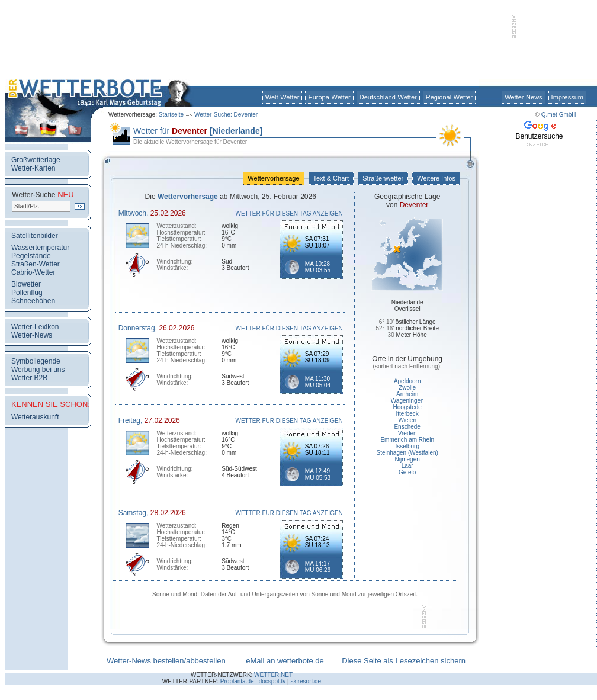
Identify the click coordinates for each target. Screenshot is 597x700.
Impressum (567, 97)
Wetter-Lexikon (35, 327)
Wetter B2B (29, 378)
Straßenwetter (383, 178)
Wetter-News (523, 97)
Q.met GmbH (559, 115)
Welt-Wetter (283, 97)
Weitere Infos (436, 178)
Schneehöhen (33, 301)
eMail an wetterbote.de (285, 661)
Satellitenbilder (35, 236)
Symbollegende (36, 361)
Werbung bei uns (38, 370)
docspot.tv (272, 681)
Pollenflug (27, 293)
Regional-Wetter (449, 97)
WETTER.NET (273, 675)
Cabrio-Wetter (33, 272)
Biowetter (26, 284)
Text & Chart (331, 178)
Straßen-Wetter (36, 264)
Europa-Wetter (329, 97)
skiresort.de (306, 681)
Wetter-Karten (33, 168)
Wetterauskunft (35, 417)
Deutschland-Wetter (388, 97)
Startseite (171, 115)
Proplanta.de (237, 681)
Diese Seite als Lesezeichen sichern (404, 661)
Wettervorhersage (273, 178)
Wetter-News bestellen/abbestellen (166, 661)
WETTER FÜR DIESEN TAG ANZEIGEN (289, 213)
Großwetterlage (36, 160)
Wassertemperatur (40, 248)
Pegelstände (31, 256)
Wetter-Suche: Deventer (226, 115)
